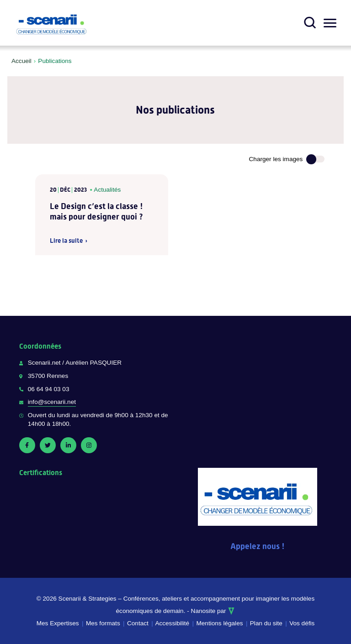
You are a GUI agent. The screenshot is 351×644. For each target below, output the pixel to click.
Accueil (21, 61)
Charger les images (276, 159)
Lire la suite (66, 241)
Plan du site (266, 623)
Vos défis (302, 623)
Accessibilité (172, 623)
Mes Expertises (58, 623)
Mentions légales (219, 623)
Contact (138, 623)
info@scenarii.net (52, 402)
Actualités (107, 190)
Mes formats (103, 623)
